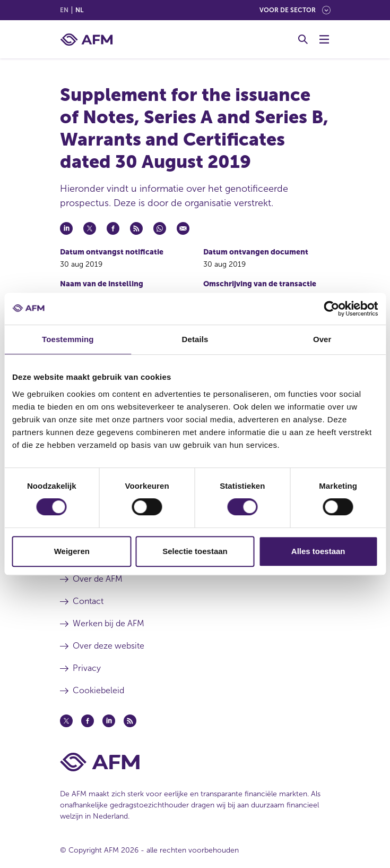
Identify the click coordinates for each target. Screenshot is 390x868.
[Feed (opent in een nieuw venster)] (130, 721)
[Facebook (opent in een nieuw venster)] (88, 721)
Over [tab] (322, 339)
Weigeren (72, 551)
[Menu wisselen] (324, 39)
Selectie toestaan (195, 551)
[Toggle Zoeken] (303, 39)
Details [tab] (195, 339)
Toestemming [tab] (68, 339)
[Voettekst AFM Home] (195, 762)
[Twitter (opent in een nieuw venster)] (66, 721)
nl (79, 10)
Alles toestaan (318, 551)
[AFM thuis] (86, 40)
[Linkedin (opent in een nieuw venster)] (109, 721)
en (64, 10)
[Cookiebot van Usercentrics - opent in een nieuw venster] (331, 309)
